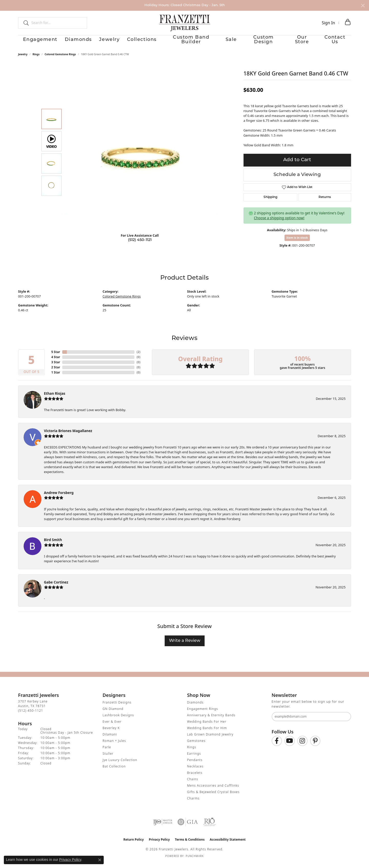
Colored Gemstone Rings (60, 59)
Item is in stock (297, 242)
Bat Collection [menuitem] (114, 771)
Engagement (33, 42)
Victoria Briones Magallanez (68, 436)
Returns (325, 202)
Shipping (270, 202)
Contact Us (339, 42)
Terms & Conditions (190, 844)
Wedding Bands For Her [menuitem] (207, 726)
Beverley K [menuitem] (111, 733)
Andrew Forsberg (59, 497)
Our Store (304, 42)
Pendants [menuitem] (195, 765)
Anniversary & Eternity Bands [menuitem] (211, 720)
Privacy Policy (159, 844)
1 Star (56, 377)
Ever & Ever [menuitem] (112, 726)
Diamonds (71, 42)
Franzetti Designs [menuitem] (117, 707)
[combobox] (57, 23)
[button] (330, 23)
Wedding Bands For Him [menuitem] (207, 733)
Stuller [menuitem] (108, 758)
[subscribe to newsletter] (344, 721)
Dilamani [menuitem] (110, 739)
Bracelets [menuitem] (195, 778)
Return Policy (134, 844)
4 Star (56, 362)
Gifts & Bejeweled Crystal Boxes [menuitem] (213, 797)
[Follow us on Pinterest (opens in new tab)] (315, 746)
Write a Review (185, 646)
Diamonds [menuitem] (195, 707)
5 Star (56, 357)
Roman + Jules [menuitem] (114, 746)
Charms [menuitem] (193, 803)
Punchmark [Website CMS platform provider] (195, 861)
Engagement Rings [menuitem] (203, 714)
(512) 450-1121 (140, 245)
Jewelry (104, 42)
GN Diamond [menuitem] (113, 714)
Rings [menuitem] (192, 752)
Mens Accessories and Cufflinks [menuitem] (213, 790)
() (138, 357)
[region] (141, 157)
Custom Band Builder (187, 42)
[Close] (363, 6)
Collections (138, 42)
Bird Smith (53, 545)
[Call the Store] (31, 715)
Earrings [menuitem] (194, 758)
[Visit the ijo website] (163, 827)
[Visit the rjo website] (209, 827)
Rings (36, 59)
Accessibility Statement (228, 844)
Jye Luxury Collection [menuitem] (120, 765)
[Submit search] (24, 23)
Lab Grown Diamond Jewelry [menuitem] (210, 739)
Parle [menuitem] (107, 752)
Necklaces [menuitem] (195, 771)
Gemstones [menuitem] (196, 746)
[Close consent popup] (100, 860)
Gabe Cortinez (56, 587)
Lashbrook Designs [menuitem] (118, 720)
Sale (228, 42)
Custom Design (263, 42)
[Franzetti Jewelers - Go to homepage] (185, 23)
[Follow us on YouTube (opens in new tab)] (290, 746)
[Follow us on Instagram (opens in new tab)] (302, 746)
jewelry (23, 59)
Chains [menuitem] (193, 784)
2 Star (56, 372)
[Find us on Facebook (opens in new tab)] (277, 746)
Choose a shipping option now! (279, 223)
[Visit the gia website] (188, 827)
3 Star (56, 367)
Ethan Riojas (55, 398)
